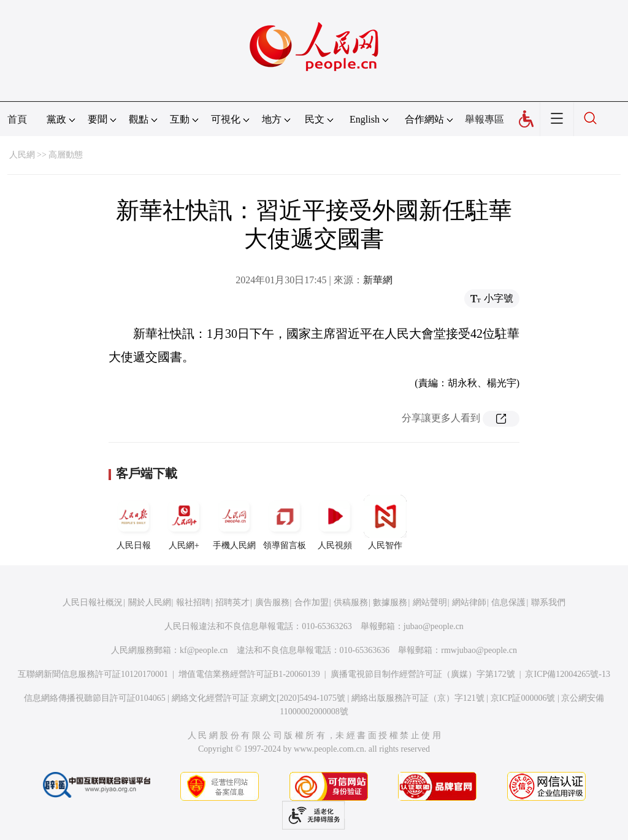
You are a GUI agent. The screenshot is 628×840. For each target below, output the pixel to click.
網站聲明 (430, 602)
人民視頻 (335, 522)
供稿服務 (351, 602)
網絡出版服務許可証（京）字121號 (418, 698)
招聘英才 (232, 602)
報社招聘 (193, 602)
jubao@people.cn (434, 626)
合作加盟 (312, 602)
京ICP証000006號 (523, 698)
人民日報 (134, 522)
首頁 (17, 119)
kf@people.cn (204, 650)
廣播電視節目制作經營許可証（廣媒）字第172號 (423, 674)
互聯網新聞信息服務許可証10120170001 (93, 674)
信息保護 (508, 602)
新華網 (378, 280)
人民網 (22, 155)
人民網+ (184, 522)
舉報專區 (484, 119)
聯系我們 (548, 602)
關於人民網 (150, 602)
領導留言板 (285, 522)
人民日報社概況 (93, 602)
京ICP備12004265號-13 (567, 674)
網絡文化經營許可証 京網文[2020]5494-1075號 (259, 698)
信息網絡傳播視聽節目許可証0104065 (95, 698)
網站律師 (469, 602)
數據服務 (390, 602)
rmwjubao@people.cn (479, 650)
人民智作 (385, 522)
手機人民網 (234, 522)
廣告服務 (272, 602)
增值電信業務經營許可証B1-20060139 (249, 674)
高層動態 (66, 155)
